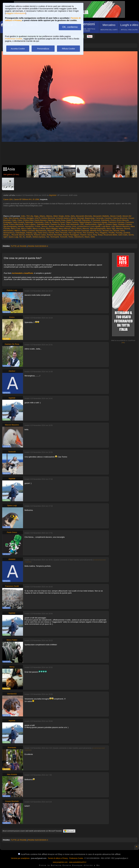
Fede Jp (48, 222)
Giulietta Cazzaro (125, 224)
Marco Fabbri (26, 229)
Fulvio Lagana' (30, 224)
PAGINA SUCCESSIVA (38, 246)
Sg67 (5, 237)
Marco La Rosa (39, 229)
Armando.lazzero (63, 218)
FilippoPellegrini (85, 222)
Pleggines (104, 233)
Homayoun (29, 226)
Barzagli (81, 218)
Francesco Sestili (12, 586)
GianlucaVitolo (91, 224)
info (123, 343)
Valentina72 (79, 237)
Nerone (116, 231)
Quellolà (127, 233)
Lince (74, 226)
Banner (73, 218)
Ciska (19, 220)
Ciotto (14, 220)
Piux (97, 233)
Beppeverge (90, 218)
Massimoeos (8, 231)
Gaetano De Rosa (58, 224)
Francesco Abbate (100, 222)
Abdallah (12, 559)
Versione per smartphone (20, 858)
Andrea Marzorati (48, 218)
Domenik (96, 220)
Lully (113, 226)
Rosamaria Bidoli (110, 235)
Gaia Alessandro (72, 224)
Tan (48, 237)
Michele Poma (96, 231)
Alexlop (22, 218)
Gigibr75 (101, 224)
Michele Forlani (67, 231)
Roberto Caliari (40, 235)
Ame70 (37, 218)
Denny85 (78, 220)
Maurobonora (41, 231)
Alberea (49, 216)
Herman (21, 226)
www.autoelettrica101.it (78, 862)
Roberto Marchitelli (54, 235)
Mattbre (17, 231)
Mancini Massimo (123, 226)
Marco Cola (15, 229)
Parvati (51, 233)
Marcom (86, 229)
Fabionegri (29, 222)
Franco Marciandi (16, 224)
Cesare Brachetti (12, 801)
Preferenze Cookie (14, 39)
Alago (36, 216)
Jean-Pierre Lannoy (63, 226)
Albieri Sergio (58, 216)
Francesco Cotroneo (116, 222)
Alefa (73, 216)
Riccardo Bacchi (18, 235)
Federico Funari (58, 222)
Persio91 (64, 233)
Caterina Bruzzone (120, 218)
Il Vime (38, 226)
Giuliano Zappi (111, 224)
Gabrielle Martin (43, 224)
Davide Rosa (60, 220)
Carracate (99, 218)
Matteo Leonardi (28, 231)
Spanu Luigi (13, 237)
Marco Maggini (52, 229)
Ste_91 (22, 237)
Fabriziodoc (39, 222)
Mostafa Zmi (107, 231)
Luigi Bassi (106, 226)
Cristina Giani (28, 220)
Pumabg (119, 233)
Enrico (113, 220)
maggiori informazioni (16, 13)
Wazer (87, 237)
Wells (93, 237)
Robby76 (29, 235)
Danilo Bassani (41, 220)
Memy (58, 231)
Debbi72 (70, 220)
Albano (42, 216)
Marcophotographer (98, 229)
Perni (57, 233)
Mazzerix (51, 231)
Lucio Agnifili (95, 226)
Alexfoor (12, 371)
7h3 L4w (30, 216)
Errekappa (7, 222)
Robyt (100, 235)
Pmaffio (112, 233)
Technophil (54, 237)
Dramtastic (105, 220)
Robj (95, 235)
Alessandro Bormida (84, 216)
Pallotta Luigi (31, 233)
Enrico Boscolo (123, 220)
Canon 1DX (8, 199)
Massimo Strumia (123, 229)
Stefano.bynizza (39, 237)
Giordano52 (12, 694)
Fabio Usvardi (18, 222)
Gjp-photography (10, 226)
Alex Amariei (13, 218)
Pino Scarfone (88, 233)
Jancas (51, 226)
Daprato (51, 220)
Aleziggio (30, 218)
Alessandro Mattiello (101, 216)
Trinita (71, 237)
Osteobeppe (20, 233)
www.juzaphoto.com (60, 862)
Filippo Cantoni (72, 222)
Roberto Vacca (86, 235)
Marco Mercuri (64, 229)
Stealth (29, 237)
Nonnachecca (9, 233)
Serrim (131, 235)
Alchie (67, 216)
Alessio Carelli (116, 216)
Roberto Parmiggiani (71, 235)
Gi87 (82, 224)
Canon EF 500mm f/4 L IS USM (26, 199)
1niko (23, 216)
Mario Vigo (111, 229)
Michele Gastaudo (82, 231)
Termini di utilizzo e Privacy (58, 858)
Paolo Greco (43, 233)
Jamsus (44, 226)
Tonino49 (64, 237)
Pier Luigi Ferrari (75, 233)
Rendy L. (7, 235)
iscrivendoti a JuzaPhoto (23, 273)
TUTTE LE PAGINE (19, 246)
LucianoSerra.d (83, 226)
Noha (122, 231)
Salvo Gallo (123, 235)
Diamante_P (87, 220)
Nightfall (53, 195)
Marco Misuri (76, 229)
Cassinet (108, 218)
